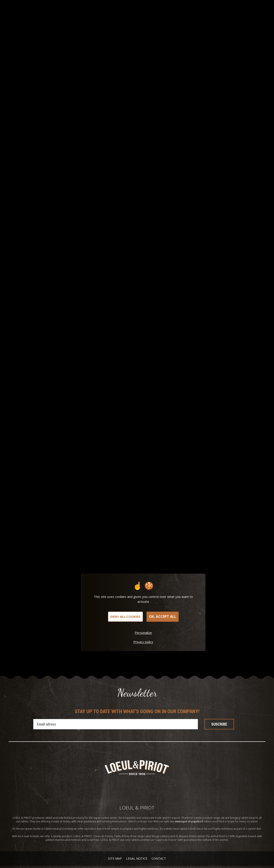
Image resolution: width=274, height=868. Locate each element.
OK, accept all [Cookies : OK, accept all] (163, 617)
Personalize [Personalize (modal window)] (143, 633)
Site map (115, 858)
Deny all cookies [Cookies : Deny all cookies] (125, 617)
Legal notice (137, 858)
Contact (159, 858)
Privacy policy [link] (143, 642)
